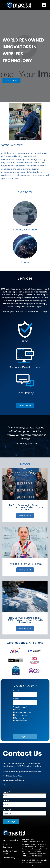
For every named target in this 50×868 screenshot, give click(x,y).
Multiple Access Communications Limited (34, 862)
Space (17, 710)
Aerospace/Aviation (23, 712)
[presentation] (22, 727)
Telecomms (20, 718)
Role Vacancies (21, 721)
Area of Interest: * (20, 707)
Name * (16, 699)
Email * (16, 691)
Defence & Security (23, 715)
